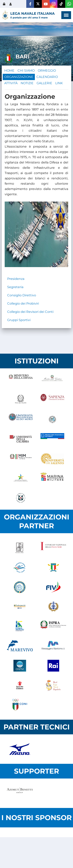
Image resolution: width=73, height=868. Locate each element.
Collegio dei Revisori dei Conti (30, 312)
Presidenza (16, 279)
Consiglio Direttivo (22, 295)
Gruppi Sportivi (19, 320)
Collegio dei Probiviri (23, 303)
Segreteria (15, 287)
